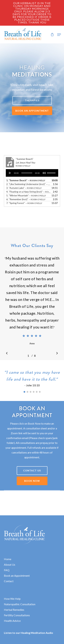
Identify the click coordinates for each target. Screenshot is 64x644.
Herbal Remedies (14, 610)
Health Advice (12, 621)
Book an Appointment (17, 576)
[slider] (27, 173)
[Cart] (52, 35)
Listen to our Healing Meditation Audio (29, 633)
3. (24, 188)
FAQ (7, 570)
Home (8, 559)
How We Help (12, 599)
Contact (9, 581)
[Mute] (44, 173)
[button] (59, 35)
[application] (32, 173)
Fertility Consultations (17, 615)
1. (26, 180)
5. (26, 195)
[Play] (10, 173)
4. (29, 192)
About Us (10, 565)
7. (24, 203)
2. (29, 184)
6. (26, 199)
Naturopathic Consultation (20, 604)
